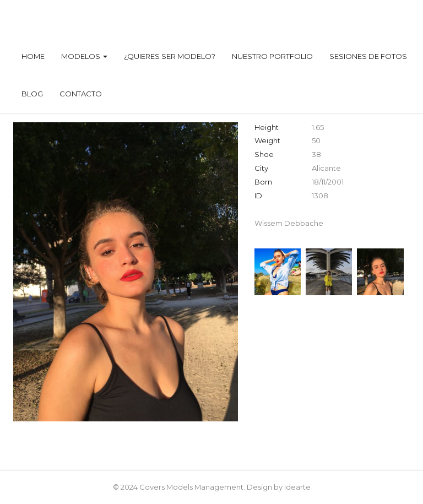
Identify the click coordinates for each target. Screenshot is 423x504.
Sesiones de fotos (368, 56)
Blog (32, 94)
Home (33, 56)
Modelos (84, 56)
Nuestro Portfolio (272, 56)
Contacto (81, 94)
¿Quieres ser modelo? (170, 56)
